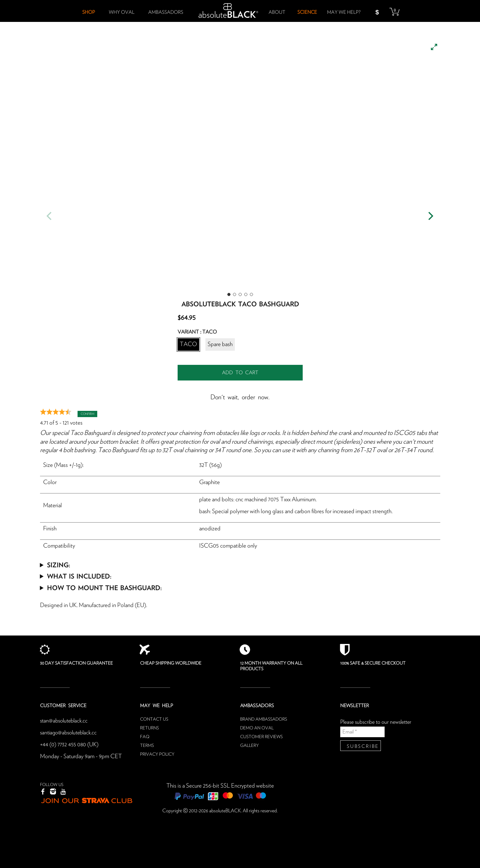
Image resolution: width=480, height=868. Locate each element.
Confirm (87, 414)
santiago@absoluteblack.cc (71, 733)
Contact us (154, 719)
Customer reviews (261, 737)
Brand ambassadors (264, 719)
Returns (149, 728)
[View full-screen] (434, 47)
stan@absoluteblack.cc (66, 721)
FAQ (145, 737)
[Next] (430, 216)
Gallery (250, 746)
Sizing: (58, 565)
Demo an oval (257, 728)
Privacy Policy (157, 754)
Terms (147, 746)
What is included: (79, 576)
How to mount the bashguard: (104, 587)
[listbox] (240, 166)
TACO (188, 344)
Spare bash (220, 344)
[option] (240, 166)
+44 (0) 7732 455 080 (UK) (70, 745)
